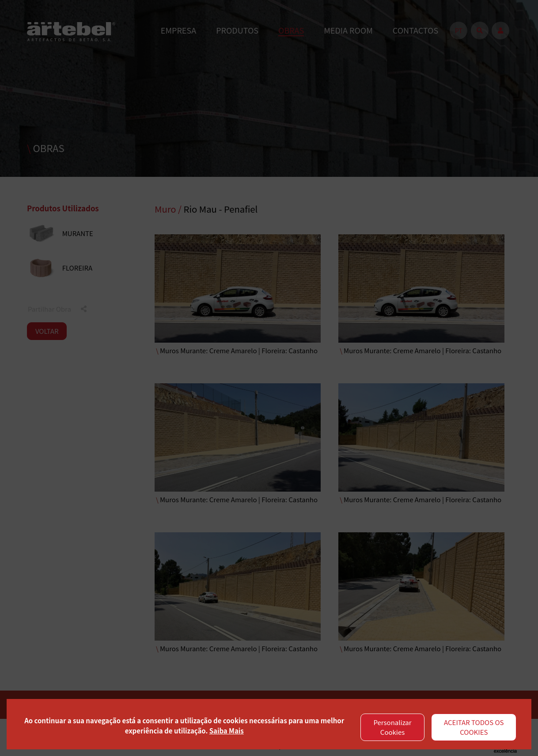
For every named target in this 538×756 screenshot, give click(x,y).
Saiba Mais (227, 731)
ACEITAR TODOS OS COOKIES (474, 727)
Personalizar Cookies (393, 727)
